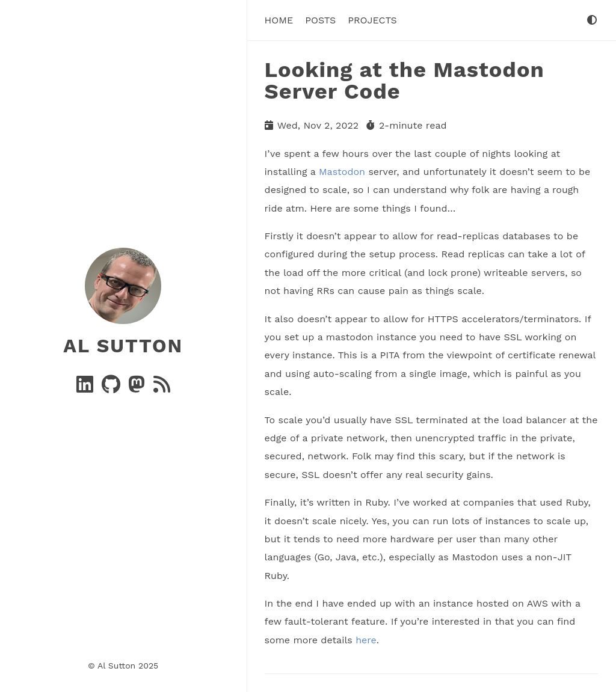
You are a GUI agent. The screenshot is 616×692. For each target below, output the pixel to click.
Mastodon (342, 172)
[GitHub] (112, 388)
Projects (372, 20)
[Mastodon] (138, 388)
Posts (320, 20)
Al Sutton (123, 346)
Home (279, 20)
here (366, 640)
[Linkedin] (86, 388)
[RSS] (162, 388)
